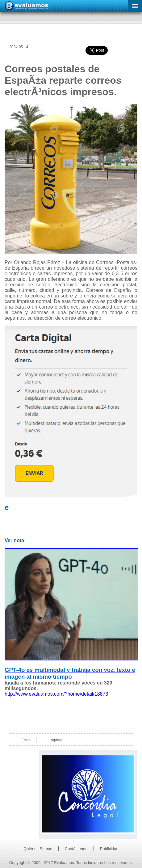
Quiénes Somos (38, 849)
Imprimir (56, 740)
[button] (135, 6)
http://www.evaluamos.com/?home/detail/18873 (56, 694)
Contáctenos (76, 849)
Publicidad (109, 849)
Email (26, 740)
